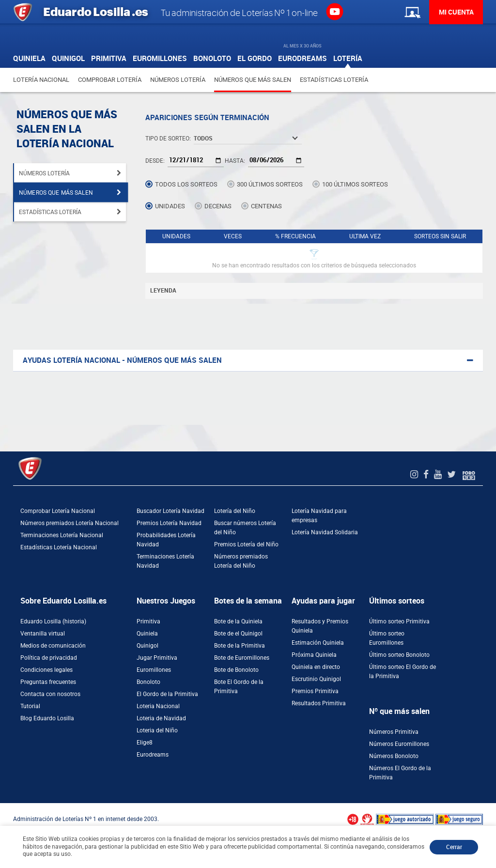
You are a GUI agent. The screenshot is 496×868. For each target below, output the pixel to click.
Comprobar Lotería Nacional (58, 511)
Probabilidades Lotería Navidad (166, 540)
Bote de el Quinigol (238, 634)
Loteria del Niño (157, 730)
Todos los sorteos (186, 184)
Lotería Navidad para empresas (319, 516)
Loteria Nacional (158, 706)
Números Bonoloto (394, 756)
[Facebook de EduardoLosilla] (427, 474)
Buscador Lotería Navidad (170, 511)
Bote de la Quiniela (238, 621)
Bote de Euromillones (242, 658)
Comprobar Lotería (110, 80)
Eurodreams (153, 755)
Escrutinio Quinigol (316, 679)
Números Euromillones (399, 744)
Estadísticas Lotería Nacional (59, 547)
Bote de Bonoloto (236, 670)
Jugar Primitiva (157, 658)
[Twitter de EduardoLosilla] (453, 474)
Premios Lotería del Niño (246, 544)
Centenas (266, 206)
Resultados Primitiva (319, 703)
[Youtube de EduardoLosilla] (439, 474)
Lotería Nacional (41, 80)
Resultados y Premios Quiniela (320, 626)
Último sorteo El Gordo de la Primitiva (403, 672)
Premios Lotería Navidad (169, 523)
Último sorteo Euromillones (387, 638)
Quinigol (147, 646)
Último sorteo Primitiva (399, 621)
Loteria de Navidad (161, 718)
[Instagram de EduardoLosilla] (415, 474)
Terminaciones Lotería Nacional (62, 535)
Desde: (155, 161)
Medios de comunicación (53, 646)
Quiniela (147, 634)
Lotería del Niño (235, 511)
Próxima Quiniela (314, 655)
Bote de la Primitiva (240, 646)
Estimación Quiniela (318, 643)
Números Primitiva (394, 732)
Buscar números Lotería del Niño (245, 528)
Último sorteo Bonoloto (399, 655)
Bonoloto (148, 682)
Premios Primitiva (315, 691)
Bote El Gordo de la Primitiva (239, 687)
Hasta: (235, 161)
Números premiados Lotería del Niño (241, 561)
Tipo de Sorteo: (168, 139)
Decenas (218, 206)
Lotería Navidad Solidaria (325, 532)
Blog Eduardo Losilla (47, 718)
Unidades (170, 206)
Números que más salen (253, 80)
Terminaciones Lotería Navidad (165, 561)
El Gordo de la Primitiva (167, 694)
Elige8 (145, 743)
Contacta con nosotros (50, 694)
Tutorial (30, 706)
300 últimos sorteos (270, 184)
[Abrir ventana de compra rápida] (3, 806)
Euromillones (154, 670)
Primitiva (148, 621)
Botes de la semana (248, 601)
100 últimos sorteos (355, 184)
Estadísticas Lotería (334, 80)
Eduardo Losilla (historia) (53, 621)
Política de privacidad (49, 658)
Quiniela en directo (316, 667)
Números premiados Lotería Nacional (70, 523)
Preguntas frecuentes (48, 682)
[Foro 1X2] (469, 474)
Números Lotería (178, 80)
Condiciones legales (46, 670)
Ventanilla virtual (43, 634)
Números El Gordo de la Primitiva (400, 773)
